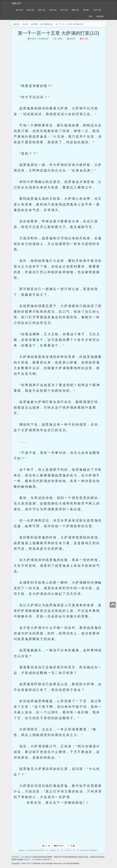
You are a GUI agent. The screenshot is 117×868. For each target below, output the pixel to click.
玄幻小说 (19, 10)
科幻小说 (64, 10)
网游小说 (75, 10)
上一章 (46, 846)
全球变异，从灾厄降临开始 (42, 24)
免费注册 (100, 16)
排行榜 (86, 10)
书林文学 (16, 3)
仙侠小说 (30, 10)
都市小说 (42, 10)
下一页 (71, 846)
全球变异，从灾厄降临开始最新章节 (37, 860)
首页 (17, 24)
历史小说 (53, 10)
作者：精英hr (58, 39)
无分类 (25, 24)
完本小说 (97, 10)
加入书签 (84, 39)
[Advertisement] (59, 60)
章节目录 (59, 846)
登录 (91, 16)
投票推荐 (71, 39)
